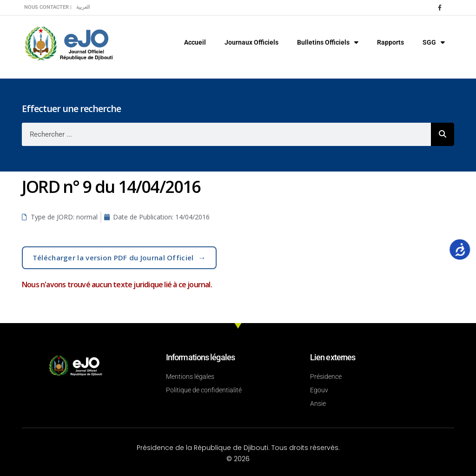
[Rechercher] (443, 134)
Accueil (195, 42)
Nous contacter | (48, 7)
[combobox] (226, 134)
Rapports (390, 42)
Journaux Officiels (251, 42)
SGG (434, 42)
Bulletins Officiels (328, 42)
